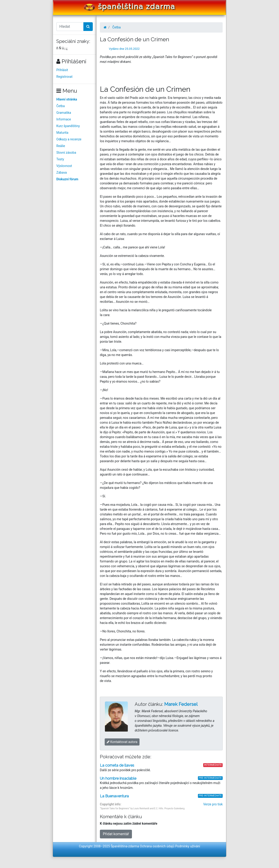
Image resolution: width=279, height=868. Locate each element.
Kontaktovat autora (122, 742)
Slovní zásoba (66, 153)
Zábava (62, 172)
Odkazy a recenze (69, 139)
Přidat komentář (116, 834)
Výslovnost (64, 166)
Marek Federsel (181, 704)
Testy (60, 159)
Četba (61, 106)
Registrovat (64, 77)
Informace (64, 119)
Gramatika (64, 113)
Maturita (62, 133)
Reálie (61, 146)
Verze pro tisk (213, 804)
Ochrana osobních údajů (157, 846)
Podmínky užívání (188, 846)
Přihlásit (62, 70)
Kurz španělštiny (68, 126)
